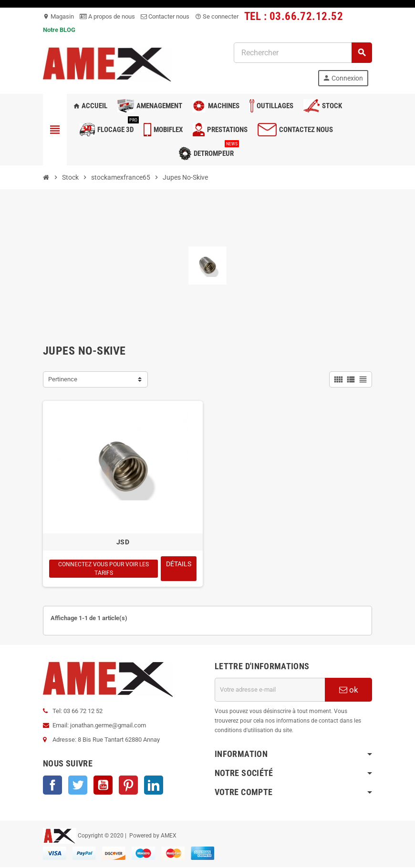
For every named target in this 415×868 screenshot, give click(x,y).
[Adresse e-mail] (270, 691)
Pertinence (63, 379)
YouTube (103, 786)
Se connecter (217, 16)
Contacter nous (165, 16)
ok (349, 691)
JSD (123, 542)
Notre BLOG (59, 30)
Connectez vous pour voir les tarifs (104, 569)
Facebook (52, 786)
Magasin (58, 16)
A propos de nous (107, 16)
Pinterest (128, 786)
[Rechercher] (303, 53)
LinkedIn (154, 786)
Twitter (78, 786)
